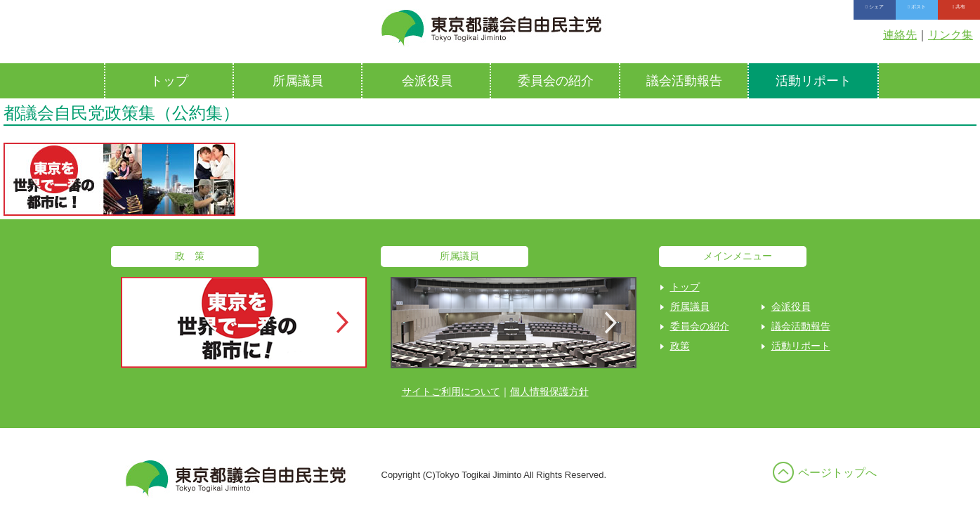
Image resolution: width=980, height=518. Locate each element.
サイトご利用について (451, 391)
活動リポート (814, 81)
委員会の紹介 (556, 81)
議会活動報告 (684, 81)
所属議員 (298, 81)
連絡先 (900, 35)
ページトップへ (837, 473)
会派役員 (427, 81)
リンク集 (950, 35)
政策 (680, 346)
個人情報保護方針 (549, 391)
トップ (169, 81)
